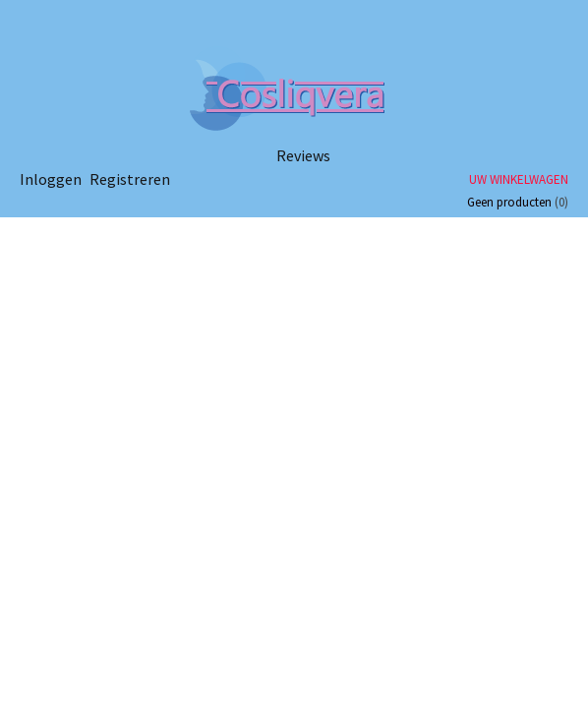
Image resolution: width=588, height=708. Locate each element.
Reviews (303, 155)
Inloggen (51, 179)
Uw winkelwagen (519, 179)
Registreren (130, 179)
